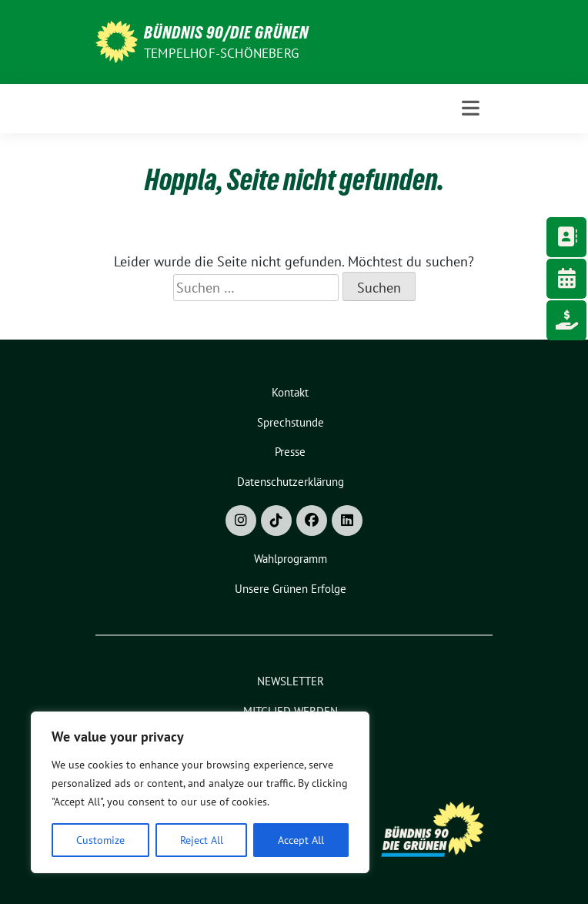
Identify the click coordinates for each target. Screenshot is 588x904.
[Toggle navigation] (471, 108)
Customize (100, 840)
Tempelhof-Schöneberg (221, 53)
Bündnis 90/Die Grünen (226, 32)
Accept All (301, 840)
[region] (200, 792)
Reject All (202, 840)
